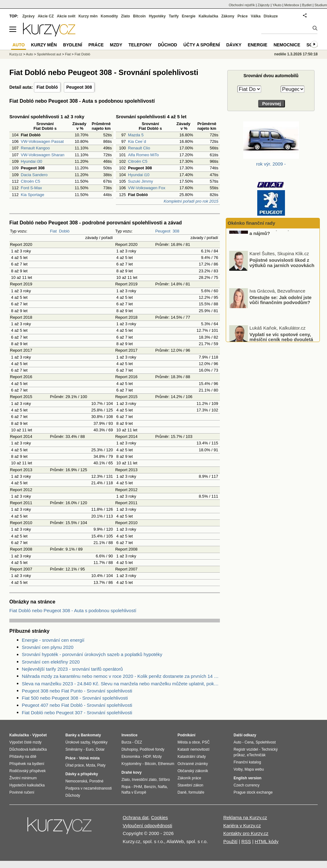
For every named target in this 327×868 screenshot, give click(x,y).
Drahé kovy (132, 772)
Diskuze (271, 16)
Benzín (150, 787)
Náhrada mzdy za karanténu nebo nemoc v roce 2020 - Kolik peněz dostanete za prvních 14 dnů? (121, 676)
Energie (189, 16)
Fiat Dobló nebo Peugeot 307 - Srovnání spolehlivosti (77, 713)
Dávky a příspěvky (82, 774)
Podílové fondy (152, 749)
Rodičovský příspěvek (28, 771)
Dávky (234, 45)
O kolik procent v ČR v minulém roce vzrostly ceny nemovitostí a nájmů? (285, 246)
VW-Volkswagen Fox (147, 188)
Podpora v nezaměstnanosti (89, 788)
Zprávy (28, 16)
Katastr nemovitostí (194, 749)
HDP (147, 757)
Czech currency (246, 785)
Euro (90, 749)
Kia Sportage (33, 195)
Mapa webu (254, 769)
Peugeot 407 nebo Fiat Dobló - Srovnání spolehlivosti (77, 705)
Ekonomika (131, 757)
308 (176, 231)
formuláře (196, 792)
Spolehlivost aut (49, 54)
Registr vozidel (246, 749)
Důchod (167, 45)
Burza (126, 742)
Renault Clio (139, 148)
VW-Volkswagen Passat (42, 141)
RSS (246, 841)
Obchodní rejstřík (242, 5)
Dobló (64, 231)
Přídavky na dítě (23, 757)
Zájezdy (264, 5)
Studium (321, 5)
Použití (230, 841)
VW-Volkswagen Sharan (43, 155)
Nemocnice (287, 45)
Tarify (174, 16)
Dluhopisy (130, 749)
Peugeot (163, 231)
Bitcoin (139, 16)
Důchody (73, 795)
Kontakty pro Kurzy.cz (246, 833)
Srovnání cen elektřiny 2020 (51, 662)
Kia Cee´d (137, 141)
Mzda (90, 765)
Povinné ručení (22, 792)
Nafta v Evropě (134, 792)
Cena (249, 742)
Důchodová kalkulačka (28, 749)
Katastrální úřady (192, 757)
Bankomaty (91, 735)
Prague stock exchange (253, 792)
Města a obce (189, 742)
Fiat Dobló (47, 87)
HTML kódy (267, 841)
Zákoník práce (189, 778)
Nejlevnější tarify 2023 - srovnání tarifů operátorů (72, 669)
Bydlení (72, 45)
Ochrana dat (136, 817)
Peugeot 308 (79, 87)
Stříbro (164, 780)
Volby (238, 769)
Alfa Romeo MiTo (143, 155)
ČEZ (138, 742)
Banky (71, 735)
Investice (129, 735)
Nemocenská (76, 781)
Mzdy (116, 45)
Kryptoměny (131, 764)
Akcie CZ (46, 16)
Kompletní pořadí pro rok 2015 (191, 201)
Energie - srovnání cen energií (53, 640)
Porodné (96, 781)
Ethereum (166, 764)
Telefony (140, 45)
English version (247, 778)
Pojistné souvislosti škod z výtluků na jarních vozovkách (282, 280)
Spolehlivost (266, 742)
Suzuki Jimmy (140, 181)
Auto (29, 54)
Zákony (228, 16)
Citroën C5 (31, 181)
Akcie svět (66, 16)
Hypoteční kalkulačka (27, 785)
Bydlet (307, 5)
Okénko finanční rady (251, 223)
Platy (101, 765)
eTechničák (256, 755)
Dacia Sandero (34, 175)
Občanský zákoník (193, 771)
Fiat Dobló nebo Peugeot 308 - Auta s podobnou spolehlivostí (73, 610)
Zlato (126, 16)
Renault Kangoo (35, 148)
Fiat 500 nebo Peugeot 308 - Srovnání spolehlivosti (75, 698)
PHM (138, 787)
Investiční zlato (144, 780)
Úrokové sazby (78, 742)
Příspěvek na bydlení (27, 764)
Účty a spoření (202, 45)
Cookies (159, 817)
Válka (256, 16)
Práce (243, 16)
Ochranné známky (193, 764)
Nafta (162, 787)
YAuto (277, 5)
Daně (182, 792)
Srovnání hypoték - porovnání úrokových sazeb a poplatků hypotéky (92, 654)
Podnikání (186, 735)
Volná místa (89, 758)
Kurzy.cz (16, 54)
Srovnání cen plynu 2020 (48, 647)
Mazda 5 (136, 135)
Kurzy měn (88, 16)
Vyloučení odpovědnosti (147, 826)
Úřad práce (75, 765)
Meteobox (292, 5)
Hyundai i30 (32, 161)
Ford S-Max (31, 188)
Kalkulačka (209, 16)
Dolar (100, 749)
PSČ (206, 742)
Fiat (53, 231)
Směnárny (74, 749)
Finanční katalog (247, 762)
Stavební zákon (190, 785)
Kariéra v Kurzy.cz (242, 826)
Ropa (126, 787)
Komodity (109, 16)
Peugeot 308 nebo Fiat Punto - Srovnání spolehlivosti (77, 691)
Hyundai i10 (139, 175)
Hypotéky (157, 16)
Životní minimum (23, 778)
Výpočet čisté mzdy (25, 742)
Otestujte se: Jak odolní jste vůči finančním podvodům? (280, 317)
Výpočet (39, 735)
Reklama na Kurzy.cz (245, 817)
